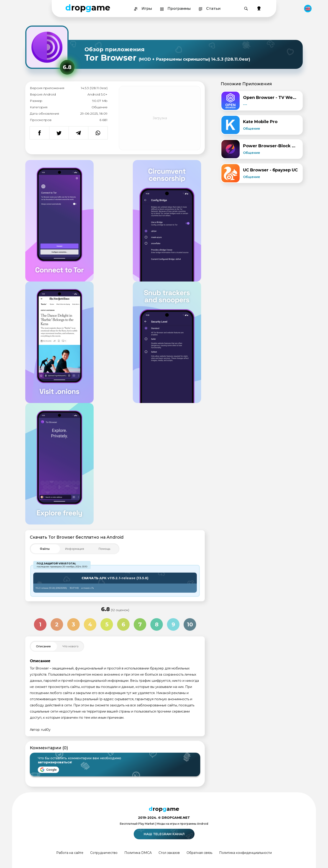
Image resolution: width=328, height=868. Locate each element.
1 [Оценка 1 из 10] (40, 624)
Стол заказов (169, 853)
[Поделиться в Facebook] (40, 133)
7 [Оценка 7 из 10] (140, 624)
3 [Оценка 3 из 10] (73, 624)
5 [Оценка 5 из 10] (107, 624)
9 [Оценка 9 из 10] (173, 624)
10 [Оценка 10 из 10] (190, 624)
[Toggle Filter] (75, 549)
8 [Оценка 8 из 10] (157, 624)
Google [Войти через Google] (48, 770)
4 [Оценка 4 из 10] (90, 624)
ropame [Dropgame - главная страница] (88, 8)
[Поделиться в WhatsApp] (98, 133)
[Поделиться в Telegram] (78, 133)
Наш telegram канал (165, 834)
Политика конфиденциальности (245, 853)
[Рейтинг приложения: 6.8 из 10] (67, 67)
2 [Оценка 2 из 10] (57, 624)
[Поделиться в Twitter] (59, 133)
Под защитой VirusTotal (56, 564)
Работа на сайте (70, 853)
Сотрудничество (104, 853)
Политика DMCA (138, 853)
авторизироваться (55, 762)
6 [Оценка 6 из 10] (123, 624)
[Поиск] (246, 9)
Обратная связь (199, 853)
